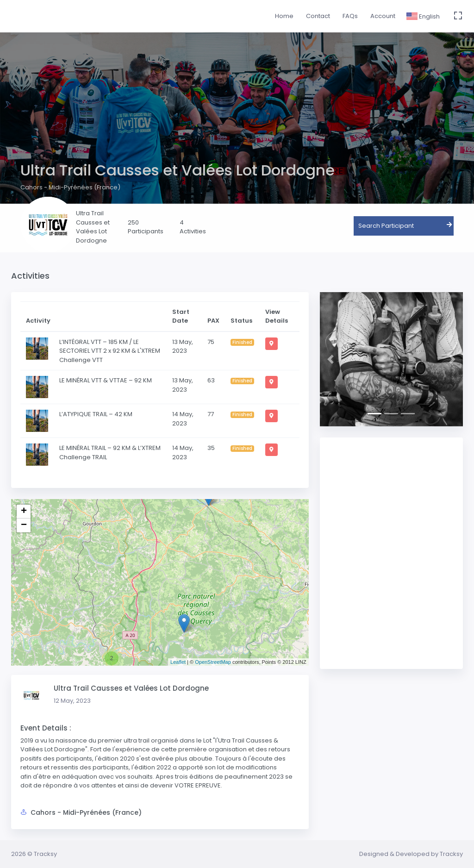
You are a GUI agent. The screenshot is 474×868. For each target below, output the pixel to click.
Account (383, 16)
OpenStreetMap (213, 662)
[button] (331, 359)
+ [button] (24, 512)
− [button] (24, 525)
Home (284, 16)
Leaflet (178, 662)
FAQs (350, 16)
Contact (318, 16)
